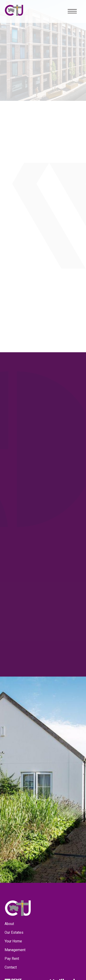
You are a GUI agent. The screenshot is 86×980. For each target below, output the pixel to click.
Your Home (13, 941)
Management (15, 950)
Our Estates (14, 932)
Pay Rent (12, 959)
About (9, 924)
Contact (11, 967)
